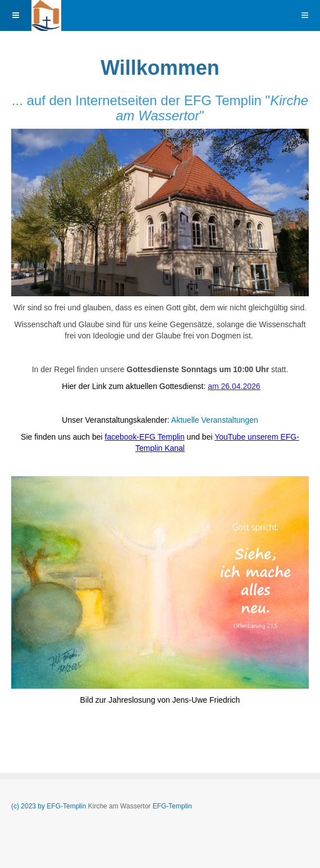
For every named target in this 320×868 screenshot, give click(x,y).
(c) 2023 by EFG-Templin (50, 806)
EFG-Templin (172, 806)
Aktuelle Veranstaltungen (215, 420)
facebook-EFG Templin (145, 437)
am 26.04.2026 (234, 386)
